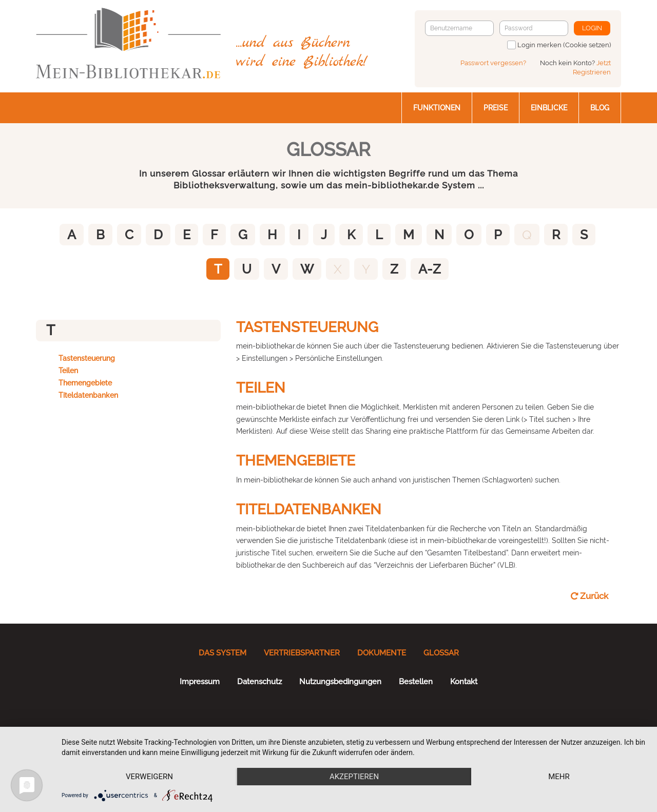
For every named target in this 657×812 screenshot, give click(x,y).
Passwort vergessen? (493, 63)
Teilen (68, 371)
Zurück (590, 596)
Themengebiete (85, 383)
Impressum (200, 682)
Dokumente (382, 653)
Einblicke (549, 108)
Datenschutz (259, 682)
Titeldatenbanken (88, 395)
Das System (223, 653)
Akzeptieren (354, 777)
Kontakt (464, 682)
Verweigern (149, 777)
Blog (600, 108)
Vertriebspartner (302, 653)
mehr (559, 777)
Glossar (441, 653)
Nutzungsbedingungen (340, 682)
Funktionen (437, 108)
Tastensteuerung (87, 358)
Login (592, 28)
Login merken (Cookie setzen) (564, 45)
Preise (496, 108)
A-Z (430, 269)
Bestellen (416, 682)
